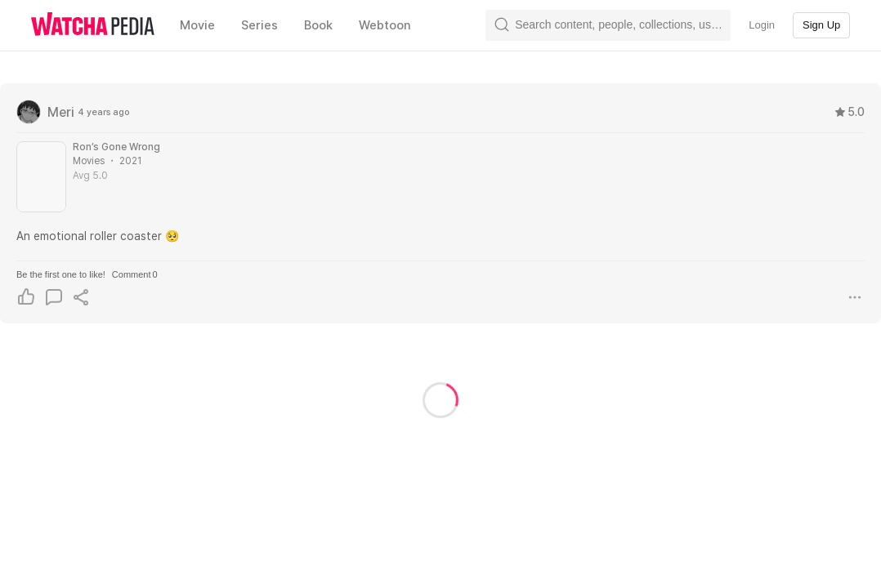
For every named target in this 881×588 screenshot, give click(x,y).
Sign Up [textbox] (821, 25)
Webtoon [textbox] (385, 25)
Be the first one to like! (61, 274)
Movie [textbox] (197, 25)
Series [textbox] (259, 25)
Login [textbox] (762, 25)
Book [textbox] (318, 25)
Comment (135, 274)
